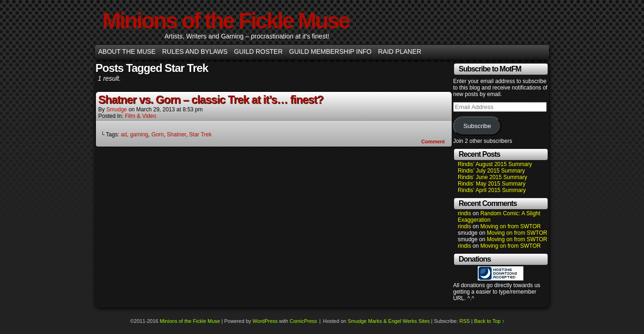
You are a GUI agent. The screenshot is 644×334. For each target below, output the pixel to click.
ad (124, 135)
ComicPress (303, 321)
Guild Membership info (330, 51)
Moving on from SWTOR (511, 226)
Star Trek (200, 135)
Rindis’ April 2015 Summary (492, 190)
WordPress (265, 321)
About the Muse (127, 51)
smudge (117, 109)
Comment (433, 141)
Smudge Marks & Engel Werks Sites (388, 321)
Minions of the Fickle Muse (226, 21)
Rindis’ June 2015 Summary (492, 177)
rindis (464, 213)
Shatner (176, 135)
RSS (465, 321)
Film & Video (140, 116)
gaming (139, 135)
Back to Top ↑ (489, 321)
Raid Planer (400, 51)
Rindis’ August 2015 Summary (495, 164)
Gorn (158, 135)
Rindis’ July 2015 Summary (491, 171)
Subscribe (477, 126)
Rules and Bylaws (195, 51)
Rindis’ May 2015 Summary (492, 184)
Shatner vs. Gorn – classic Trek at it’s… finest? (211, 100)
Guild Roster (258, 51)
